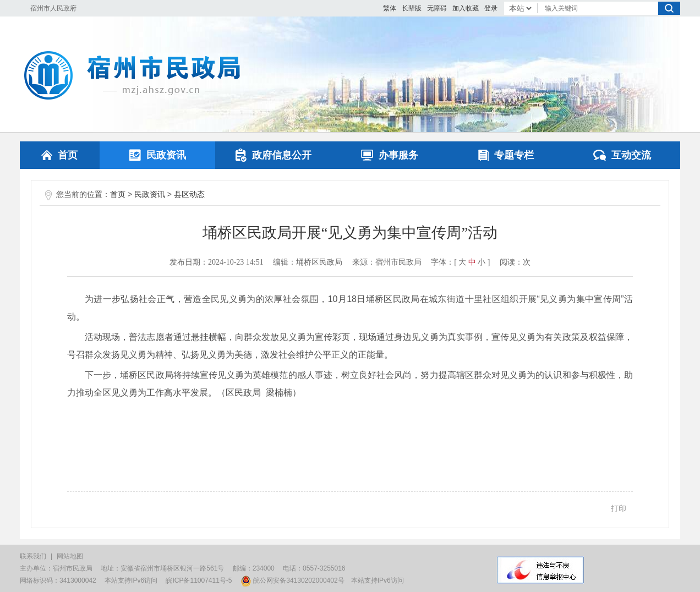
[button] (412, 8)
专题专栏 (506, 155)
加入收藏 (466, 8)
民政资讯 (158, 155)
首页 (59, 155)
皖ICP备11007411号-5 (199, 580)
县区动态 (189, 194)
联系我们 (33, 556)
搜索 (669, 8)
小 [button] (482, 262)
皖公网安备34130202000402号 (292, 580)
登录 (491, 8)
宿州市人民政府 (53, 8)
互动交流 (622, 155)
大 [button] (462, 262)
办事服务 (390, 155)
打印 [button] (619, 508)
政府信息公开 (274, 155)
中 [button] (472, 262)
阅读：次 (515, 262)
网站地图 (70, 556)
